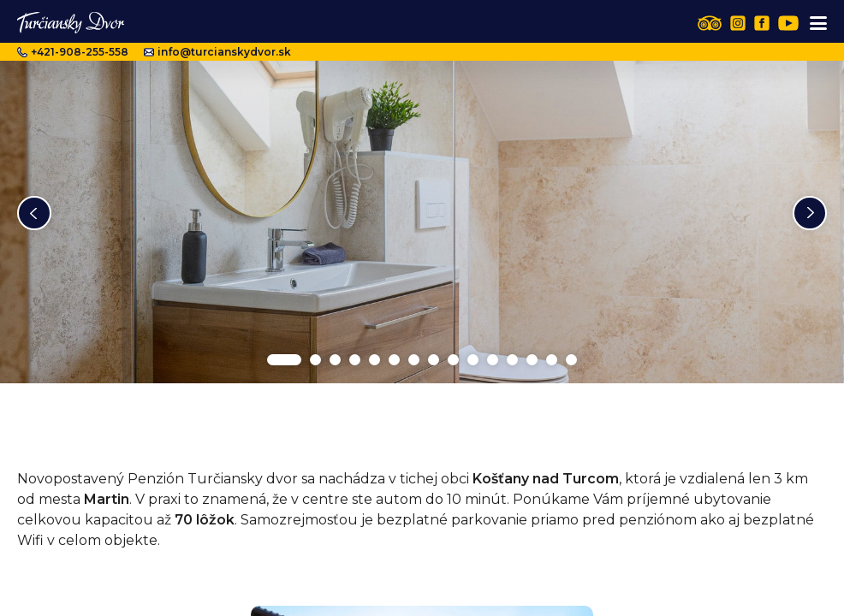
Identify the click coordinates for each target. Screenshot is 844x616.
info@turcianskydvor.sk (217, 52)
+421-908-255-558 (73, 52)
